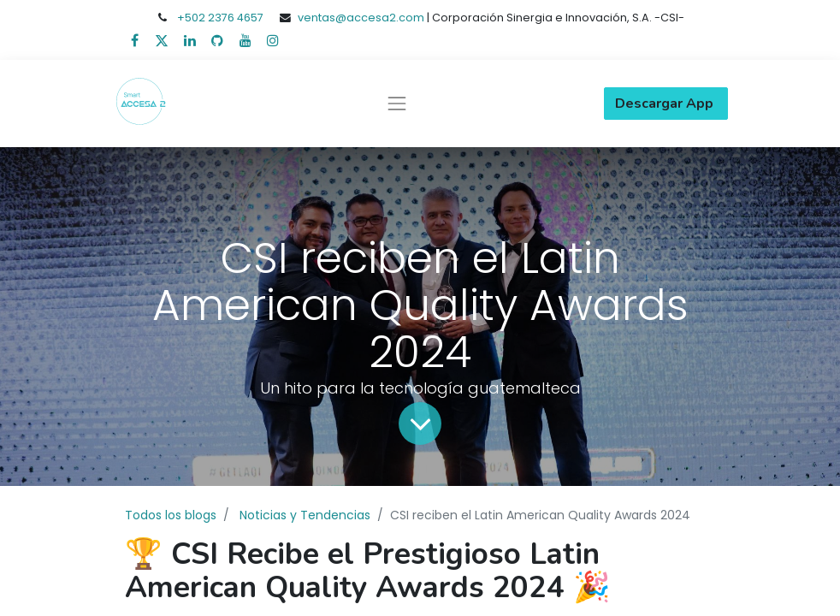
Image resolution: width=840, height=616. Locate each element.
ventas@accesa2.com (361, 18)
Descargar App (666, 104)
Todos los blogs (171, 515)
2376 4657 (236, 18)
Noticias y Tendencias (305, 515)
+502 (192, 18)
